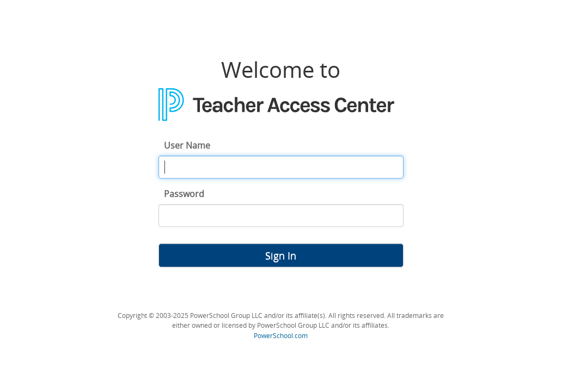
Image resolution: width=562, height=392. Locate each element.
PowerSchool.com (281, 336)
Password (184, 194)
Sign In (281, 255)
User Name (187, 145)
